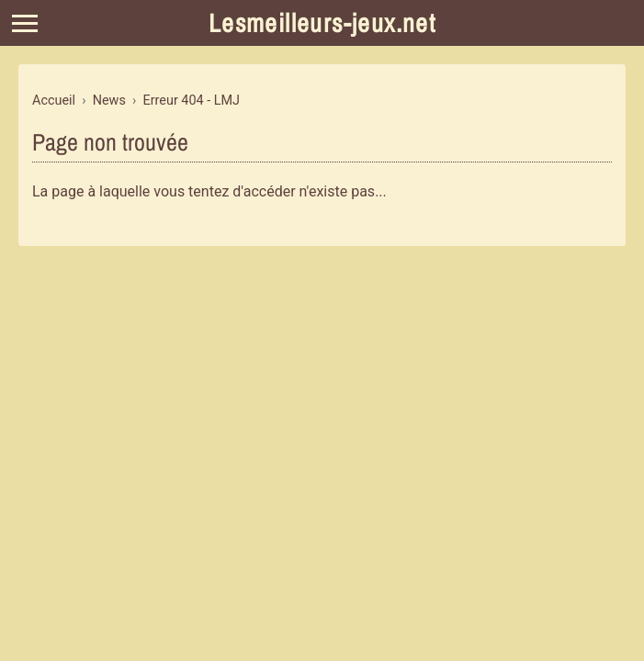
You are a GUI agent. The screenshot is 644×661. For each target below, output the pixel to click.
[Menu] (25, 23)
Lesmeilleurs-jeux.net (322, 23)
